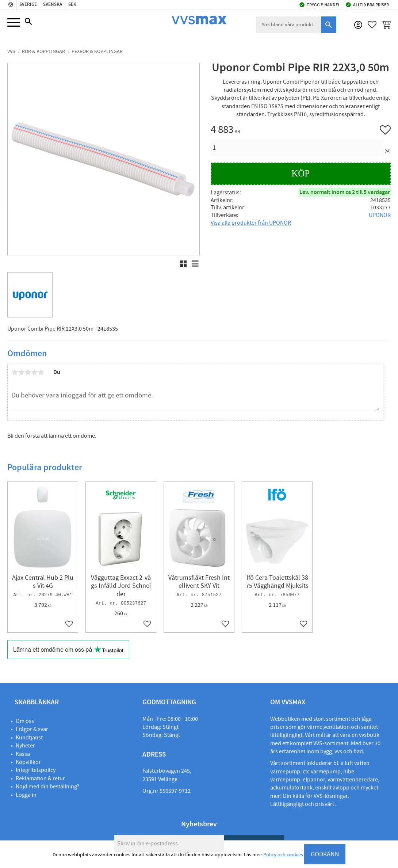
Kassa (23, 754)
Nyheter (25, 746)
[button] (14, 23)
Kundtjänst (29, 738)
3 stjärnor (28, 372)
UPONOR (380, 215)
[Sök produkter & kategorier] (288, 25)
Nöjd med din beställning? (47, 787)
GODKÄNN (325, 854)
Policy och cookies (283, 855)
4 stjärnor (34, 372)
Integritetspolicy (36, 770)
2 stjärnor (21, 372)
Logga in (26, 795)
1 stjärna (15, 372)
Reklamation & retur (40, 778)
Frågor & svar (32, 729)
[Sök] (329, 25)
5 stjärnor (41, 372)
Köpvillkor (28, 762)
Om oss (25, 721)
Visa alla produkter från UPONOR (251, 223)
